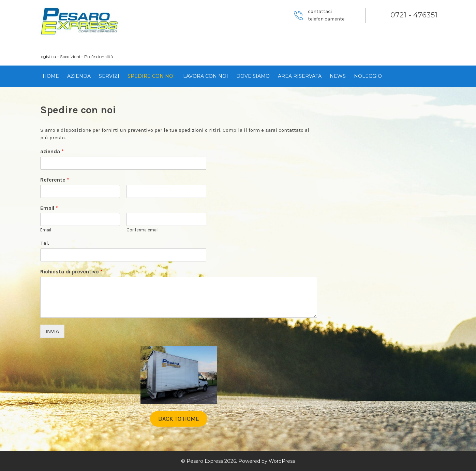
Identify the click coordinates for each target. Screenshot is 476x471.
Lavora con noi (206, 76)
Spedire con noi (151, 76)
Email (49, 208)
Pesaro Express (79, 45)
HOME (51, 76)
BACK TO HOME (179, 419)
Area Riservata (300, 76)
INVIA (52, 331)
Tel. (45, 243)
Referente (55, 180)
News (338, 76)
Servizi (109, 76)
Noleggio (368, 76)
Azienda (79, 76)
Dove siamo (253, 76)
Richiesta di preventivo (71, 272)
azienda (52, 151)
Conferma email (143, 230)
